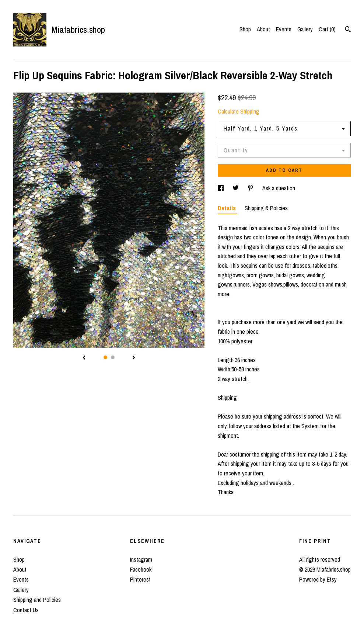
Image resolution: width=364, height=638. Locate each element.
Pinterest (140, 579)
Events (284, 29)
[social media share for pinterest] (251, 188)
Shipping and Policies (37, 600)
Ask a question (279, 188)
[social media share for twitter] (236, 188)
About (263, 29)
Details (227, 208)
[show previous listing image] (84, 358)
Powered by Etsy (318, 579)
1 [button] (105, 357)
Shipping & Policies (266, 208)
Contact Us (26, 610)
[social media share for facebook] (221, 188)
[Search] (348, 30)
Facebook (141, 569)
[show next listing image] (134, 358)
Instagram (141, 559)
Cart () (327, 29)
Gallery (305, 29)
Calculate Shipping (239, 111)
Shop (245, 29)
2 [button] (113, 357)
